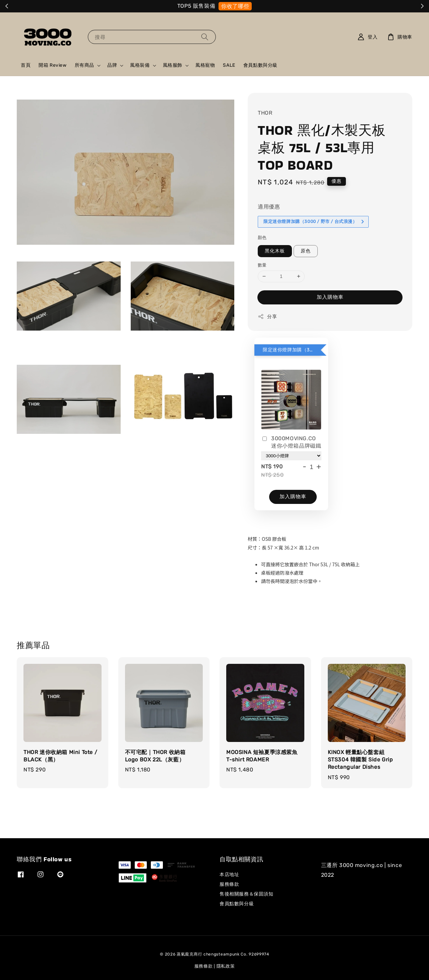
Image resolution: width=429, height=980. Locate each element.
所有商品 (84, 65)
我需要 (266, 6)
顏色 (262, 238)
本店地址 (229, 875)
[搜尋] (205, 37)
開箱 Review (52, 65)
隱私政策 (226, 966)
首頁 (26, 65)
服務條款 (229, 884)
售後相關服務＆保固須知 (247, 894)
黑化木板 (275, 251)
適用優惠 (269, 207)
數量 (262, 265)
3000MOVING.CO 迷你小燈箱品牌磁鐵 (291, 442)
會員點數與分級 (260, 65)
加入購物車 (330, 297)
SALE (229, 65)
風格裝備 (140, 65)
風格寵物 (205, 65)
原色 (306, 251)
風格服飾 (173, 65)
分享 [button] (267, 316)
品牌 (112, 65)
